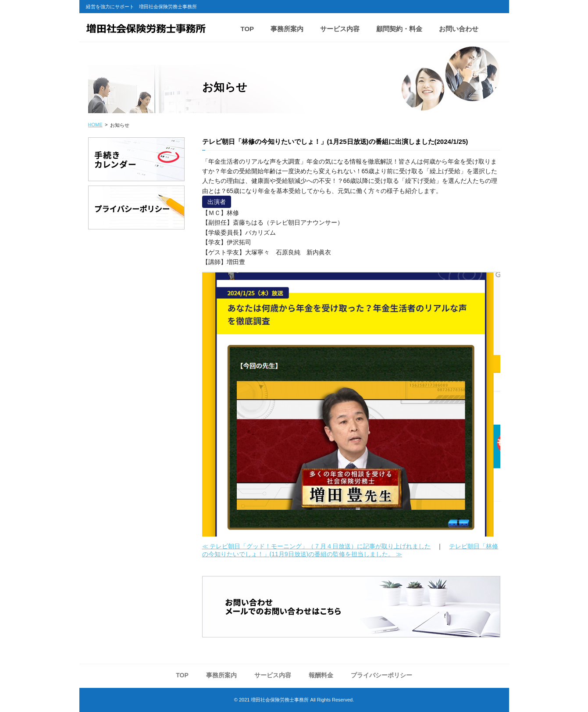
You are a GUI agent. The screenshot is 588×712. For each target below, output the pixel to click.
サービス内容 (340, 29)
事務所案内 (287, 29)
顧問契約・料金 (399, 29)
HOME (95, 125)
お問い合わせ (459, 29)
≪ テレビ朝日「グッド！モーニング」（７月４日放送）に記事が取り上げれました (317, 546)
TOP (248, 29)
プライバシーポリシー (381, 675)
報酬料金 (321, 675)
